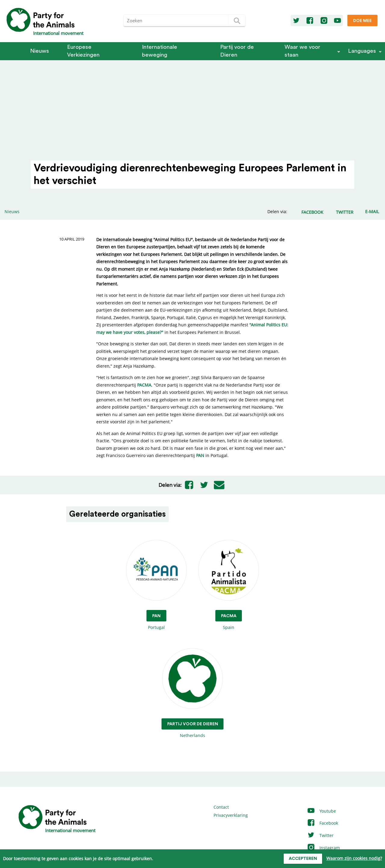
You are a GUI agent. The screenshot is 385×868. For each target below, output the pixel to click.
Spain (229, 585)
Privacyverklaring (231, 815)
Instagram (323, 848)
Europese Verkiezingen (83, 51)
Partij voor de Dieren (237, 51)
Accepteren (303, 859)
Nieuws (40, 51)
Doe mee (362, 21)
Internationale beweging (160, 51)
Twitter (320, 835)
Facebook (322, 823)
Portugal (156, 585)
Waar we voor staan (302, 51)
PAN (200, 455)
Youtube (321, 811)
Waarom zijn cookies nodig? (354, 858)
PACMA (144, 385)
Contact (221, 807)
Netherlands (193, 694)
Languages (362, 51)
